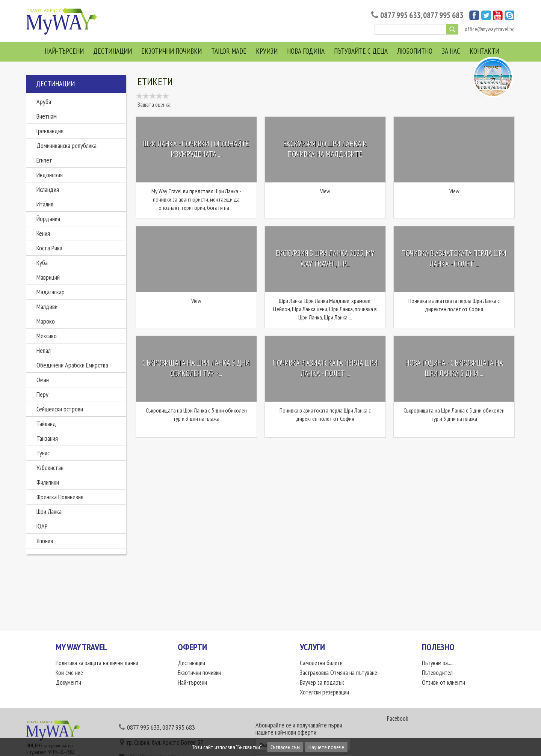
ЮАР (42, 526)
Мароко (46, 321)
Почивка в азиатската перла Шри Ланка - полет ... (454, 259)
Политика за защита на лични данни (97, 663)
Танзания (47, 438)
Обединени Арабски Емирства (72, 365)
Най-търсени (64, 51)
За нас (451, 51)
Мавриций (48, 277)
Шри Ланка (49, 511)
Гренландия (50, 131)
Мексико (47, 336)
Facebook (397, 718)
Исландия (48, 189)
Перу (42, 394)
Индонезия (50, 175)
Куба (42, 263)
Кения (43, 233)
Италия (45, 204)
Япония (45, 541)
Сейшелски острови (60, 409)
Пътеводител (437, 673)
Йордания (48, 219)
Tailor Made (229, 51)
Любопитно (415, 51)
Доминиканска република (66, 145)
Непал (44, 350)
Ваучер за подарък (322, 682)
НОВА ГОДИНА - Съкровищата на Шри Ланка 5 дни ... (454, 368)
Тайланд (46, 424)
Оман (43, 380)
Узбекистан (50, 468)
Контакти (484, 51)
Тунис (43, 453)
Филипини (48, 482)
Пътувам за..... (438, 663)
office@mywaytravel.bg (490, 29)
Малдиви (47, 306)
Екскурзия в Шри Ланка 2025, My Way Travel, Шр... (325, 259)
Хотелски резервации (324, 692)
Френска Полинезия (60, 497)
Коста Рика (49, 248)
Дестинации (113, 51)
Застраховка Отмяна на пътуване (339, 673)
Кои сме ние (69, 673)
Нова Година (306, 51)
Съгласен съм (285, 747)
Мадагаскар (51, 292)
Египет (44, 160)
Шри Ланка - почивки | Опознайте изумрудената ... (196, 149)
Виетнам (47, 116)
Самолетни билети (321, 663)
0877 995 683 (443, 15)
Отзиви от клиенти (444, 682)
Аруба (44, 102)
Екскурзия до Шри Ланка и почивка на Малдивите (325, 149)
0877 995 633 (400, 15)
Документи (68, 682)
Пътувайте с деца (361, 51)
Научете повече (326, 747)
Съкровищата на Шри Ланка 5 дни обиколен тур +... (196, 368)
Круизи (267, 51)
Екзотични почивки (172, 51)
